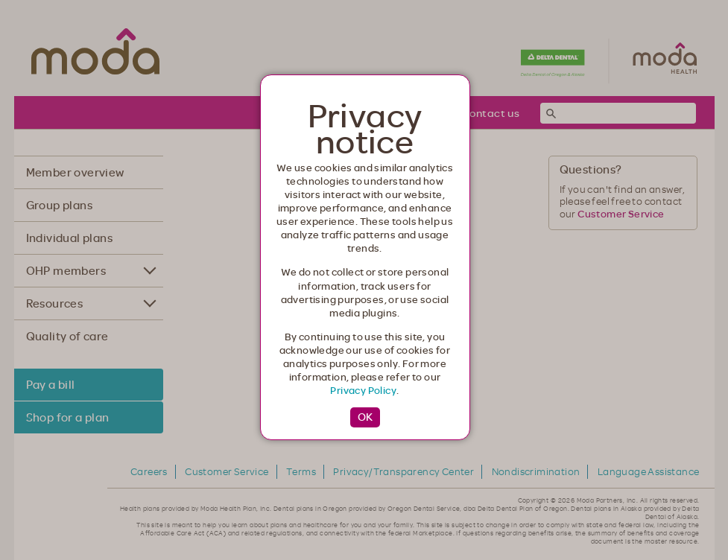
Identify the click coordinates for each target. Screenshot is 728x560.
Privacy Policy (363, 390)
